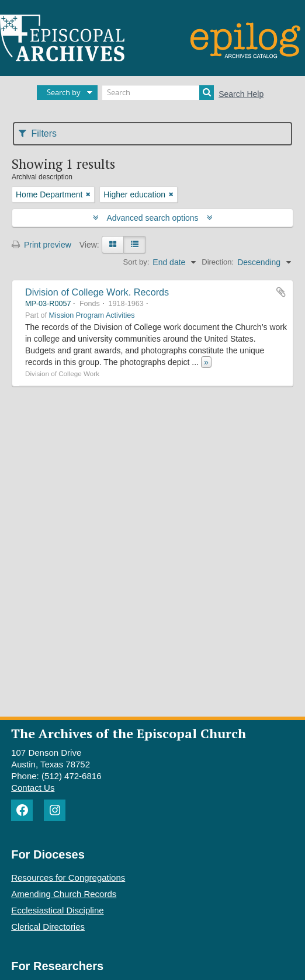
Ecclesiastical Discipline (57, 910)
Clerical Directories (48, 927)
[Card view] (113, 245)
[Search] (158, 93)
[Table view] (135, 245)
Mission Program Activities (92, 315)
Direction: (218, 262)
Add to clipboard (281, 292)
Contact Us (33, 788)
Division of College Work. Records (97, 292)
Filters (38, 133)
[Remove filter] (88, 194)
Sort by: (136, 262)
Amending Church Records (64, 894)
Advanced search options (153, 218)
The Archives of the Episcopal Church (129, 733)
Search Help (241, 94)
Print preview (41, 245)
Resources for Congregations (68, 878)
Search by (64, 92)
